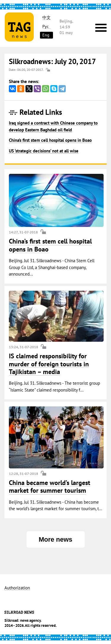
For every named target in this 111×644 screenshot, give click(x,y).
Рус (45, 27)
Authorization (17, 588)
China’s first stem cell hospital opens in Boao (50, 140)
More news (56, 539)
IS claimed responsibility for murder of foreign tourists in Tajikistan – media (49, 364)
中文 (46, 18)
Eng (46, 35)
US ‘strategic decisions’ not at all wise (44, 151)
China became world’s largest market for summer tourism (50, 486)
